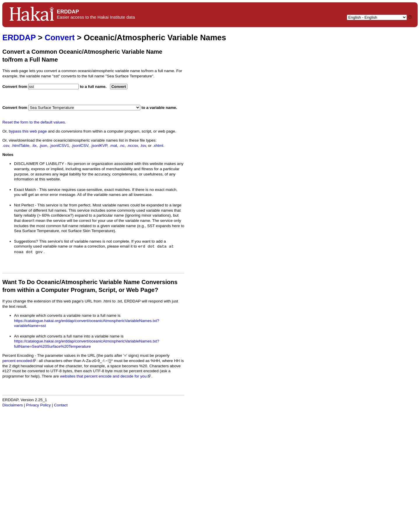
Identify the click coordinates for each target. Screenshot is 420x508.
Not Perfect (24, 205)
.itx (34, 146)
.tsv (143, 146)
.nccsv (132, 146)
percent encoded (19, 361)
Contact (61, 405)
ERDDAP (19, 38)
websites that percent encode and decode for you (106, 376)
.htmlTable (20, 146)
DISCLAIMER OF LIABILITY (39, 164)
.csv (6, 146)
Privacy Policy (38, 405)
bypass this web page (28, 131)
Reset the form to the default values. (34, 122)
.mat (113, 146)
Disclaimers (13, 405)
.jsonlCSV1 (59, 146)
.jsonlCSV (80, 146)
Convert (60, 38)
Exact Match (25, 190)
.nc (122, 146)
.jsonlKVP (99, 146)
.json (43, 146)
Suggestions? (26, 241)
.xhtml (158, 146)
